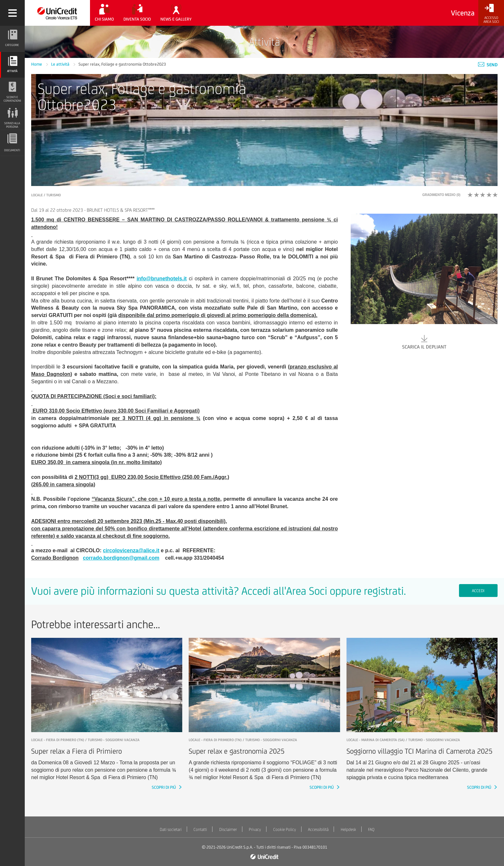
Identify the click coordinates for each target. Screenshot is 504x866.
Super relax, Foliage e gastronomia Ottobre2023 (122, 64)
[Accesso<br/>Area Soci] (491, 14)
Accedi (478, 591)
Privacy (255, 829)
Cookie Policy (285, 829)
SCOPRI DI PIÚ (164, 787)
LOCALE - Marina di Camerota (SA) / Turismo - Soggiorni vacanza (403, 740)
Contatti (200, 829)
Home (37, 64)
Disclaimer (228, 829)
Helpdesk (348, 829)
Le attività (61, 64)
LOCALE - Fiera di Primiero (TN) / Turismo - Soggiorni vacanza (85, 740)
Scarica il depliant (424, 342)
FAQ (371, 829)
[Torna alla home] (57, 13)
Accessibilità (318, 829)
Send (488, 65)
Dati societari (171, 829)
